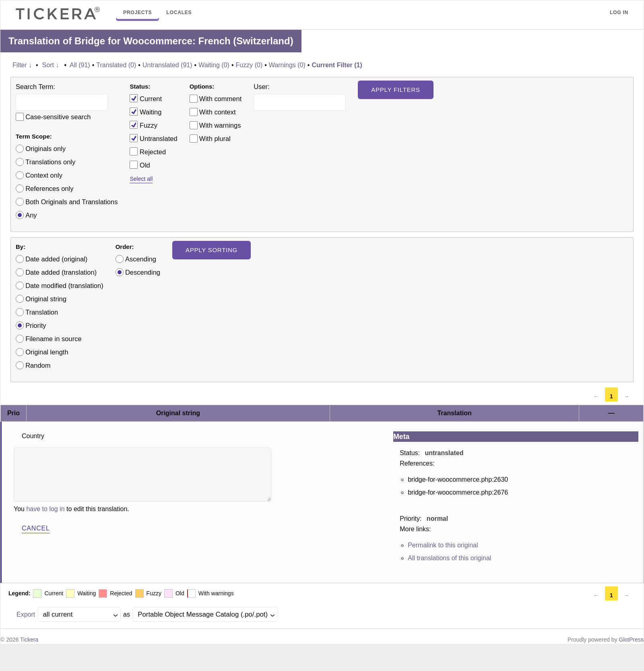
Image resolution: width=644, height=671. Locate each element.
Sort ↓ (51, 65)
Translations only (50, 162)
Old (140, 165)
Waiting (146, 112)
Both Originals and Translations (71, 202)
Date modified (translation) (64, 286)
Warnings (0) (287, 65)
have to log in (45, 509)
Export (26, 614)
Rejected (148, 151)
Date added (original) (56, 259)
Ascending (141, 259)
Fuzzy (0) (249, 65)
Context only (44, 175)
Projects (137, 12)
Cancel (36, 528)
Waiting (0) (214, 65)
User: (261, 87)
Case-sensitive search (58, 117)
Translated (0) (116, 65)
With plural (215, 139)
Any (31, 215)
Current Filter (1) (337, 65)
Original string (46, 299)
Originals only (45, 149)
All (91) (80, 65)
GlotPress (631, 640)
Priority (36, 325)
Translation (42, 312)
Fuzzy (143, 125)
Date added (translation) (61, 272)
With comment (220, 99)
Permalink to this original (443, 545)
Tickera (29, 640)
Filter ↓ (22, 65)
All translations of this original (449, 558)
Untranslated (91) (167, 65)
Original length (47, 352)
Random (38, 365)
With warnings (220, 125)
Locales (179, 12)
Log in (619, 12)
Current (146, 98)
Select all (141, 179)
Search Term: (35, 87)
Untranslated (153, 138)
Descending (143, 272)
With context (218, 112)
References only (49, 188)
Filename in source (53, 339)
